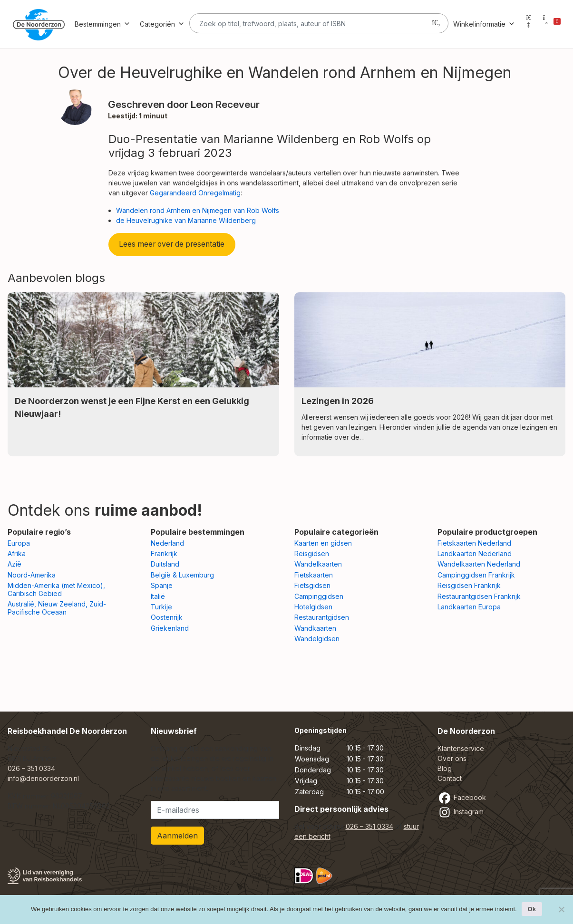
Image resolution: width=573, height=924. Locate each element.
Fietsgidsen (312, 585)
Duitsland (165, 564)
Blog (445, 768)
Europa (19, 543)
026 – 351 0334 (31, 768)
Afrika (17, 553)
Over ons (452, 758)
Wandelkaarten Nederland (479, 564)
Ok (532, 909)
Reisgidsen (312, 553)
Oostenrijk (167, 617)
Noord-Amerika (32, 575)
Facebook (462, 797)
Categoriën (162, 24)
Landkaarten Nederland (475, 553)
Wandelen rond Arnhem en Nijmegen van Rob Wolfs (198, 210)
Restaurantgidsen (322, 617)
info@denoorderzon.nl (43, 778)
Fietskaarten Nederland (474, 543)
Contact (450, 778)
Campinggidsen (319, 596)
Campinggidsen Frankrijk (476, 575)
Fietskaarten (314, 575)
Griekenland (170, 628)
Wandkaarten (315, 628)
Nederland (167, 543)
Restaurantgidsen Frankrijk (479, 596)
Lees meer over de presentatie (172, 244)
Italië (158, 596)
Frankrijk (164, 553)
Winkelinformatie (484, 24)
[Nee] (561, 909)
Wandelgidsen (317, 639)
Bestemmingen (102, 24)
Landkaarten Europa (469, 607)
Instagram (461, 812)
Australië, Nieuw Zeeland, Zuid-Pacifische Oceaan (57, 608)
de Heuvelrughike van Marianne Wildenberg (186, 220)
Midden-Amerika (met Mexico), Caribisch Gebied (56, 589)
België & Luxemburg (182, 575)
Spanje (162, 585)
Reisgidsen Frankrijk (469, 585)
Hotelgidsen (313, 607)
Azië (15, 564)
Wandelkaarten (318, 564)
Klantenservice (461, 748)
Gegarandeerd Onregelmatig (195, 193)
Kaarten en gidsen (323, 543)
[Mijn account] (529, 24)
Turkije (161, 607)
